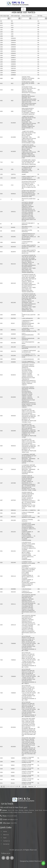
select (38, 787)
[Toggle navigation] (23, 9)
